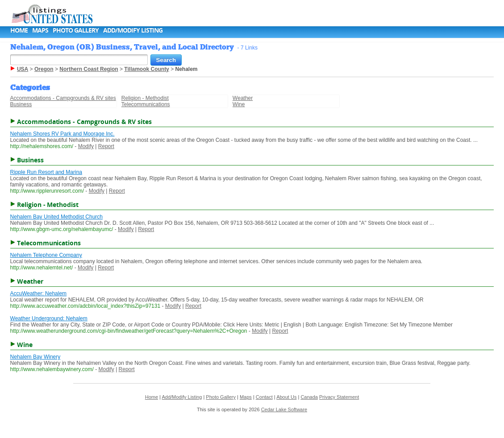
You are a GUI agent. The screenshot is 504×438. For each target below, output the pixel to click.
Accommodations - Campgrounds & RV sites (63, 98)
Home (19, 30)
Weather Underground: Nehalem (49, 318)
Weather (243, 98)
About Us (286, 397)
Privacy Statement (339, 397)
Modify (86, 146)
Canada (309, 397)
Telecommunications (146, 104)
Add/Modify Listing (133, 30)
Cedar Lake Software (284, 409)
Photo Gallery (76, 30)
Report (106, 146)
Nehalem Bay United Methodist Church (56, 217)
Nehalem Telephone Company (46, 255)
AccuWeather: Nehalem (39, 293)
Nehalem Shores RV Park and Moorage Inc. (62, 134)
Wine (239, 104)
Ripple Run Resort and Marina (46, 172)
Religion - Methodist (145, 98)
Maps (40, 30)
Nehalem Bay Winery (35, 357)
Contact (264, 397)
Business (21, 104)
